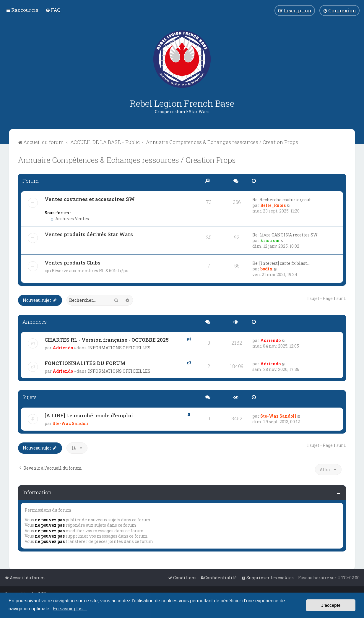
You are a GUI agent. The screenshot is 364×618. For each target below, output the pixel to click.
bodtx (266, 269)
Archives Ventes (70, 219)
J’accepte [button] (331, 605)
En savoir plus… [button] (70, 609)
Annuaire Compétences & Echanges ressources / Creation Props (127, 160)
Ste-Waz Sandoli (71, 423)
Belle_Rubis (273, 205)
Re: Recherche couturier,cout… (283, 200)
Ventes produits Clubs (73, 263)
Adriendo (63, 348)
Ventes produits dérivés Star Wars (89, 234)
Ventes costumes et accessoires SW (90, 199)
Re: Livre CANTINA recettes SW (285, 235)
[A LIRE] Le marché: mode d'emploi (89, 415)
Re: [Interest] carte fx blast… (281, 263)
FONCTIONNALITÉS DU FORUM (85, 363)
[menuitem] (53, 10)
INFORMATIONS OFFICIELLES (119, 348)
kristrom (270, 240)
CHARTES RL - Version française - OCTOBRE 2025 (107, 340)
